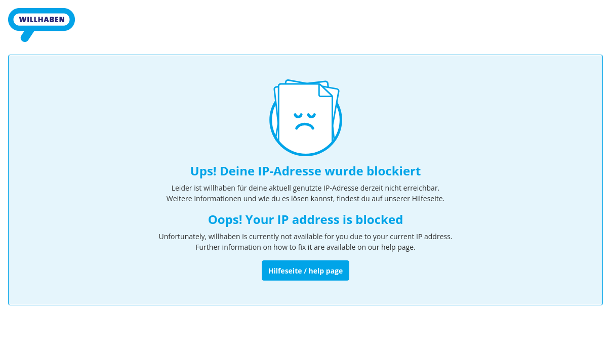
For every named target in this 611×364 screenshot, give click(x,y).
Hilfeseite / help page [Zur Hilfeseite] (306, 271)
